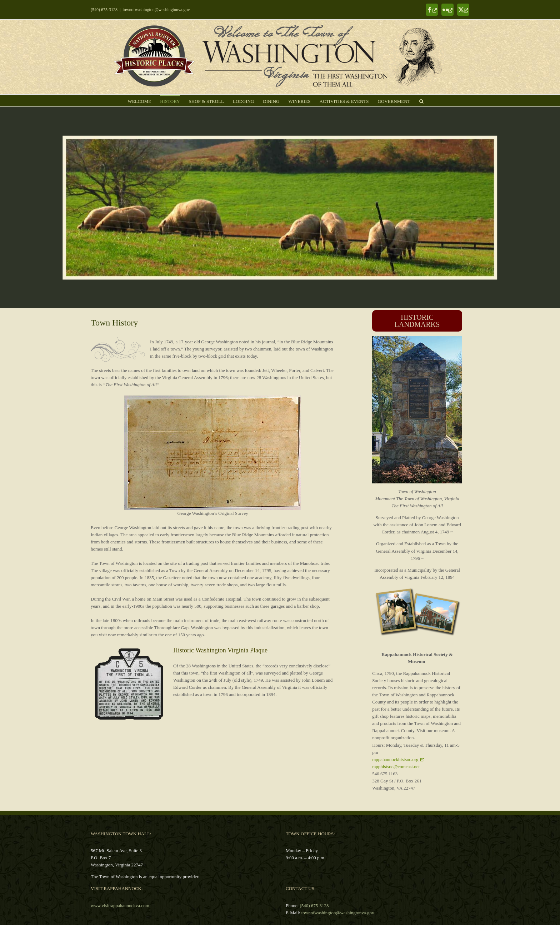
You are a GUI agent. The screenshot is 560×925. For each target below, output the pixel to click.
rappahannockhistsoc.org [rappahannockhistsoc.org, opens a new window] (398, 759)
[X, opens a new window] (463, 10)
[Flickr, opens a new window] (447, 10)
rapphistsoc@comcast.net (396, 767)
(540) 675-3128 (104, 10)
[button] (421, 101)
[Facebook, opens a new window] (432, 10)
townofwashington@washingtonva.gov (156, 10)
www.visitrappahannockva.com (120, 906)
